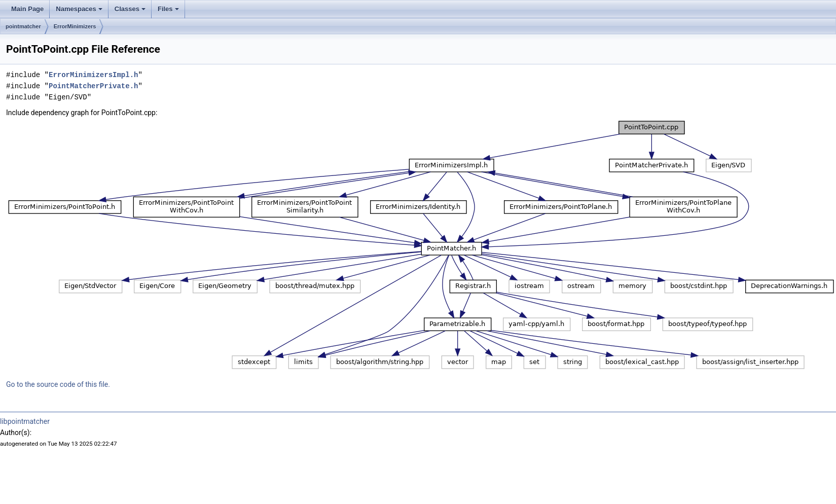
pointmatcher (23, 26)
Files (168, 9)
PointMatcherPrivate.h (93, 86)
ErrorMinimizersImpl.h (93, 75)
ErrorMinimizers (75, 26)
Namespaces (79, 9)
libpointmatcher (25, 421)
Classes (130, 9)
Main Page (27, 9)
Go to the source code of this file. (58, 384)
